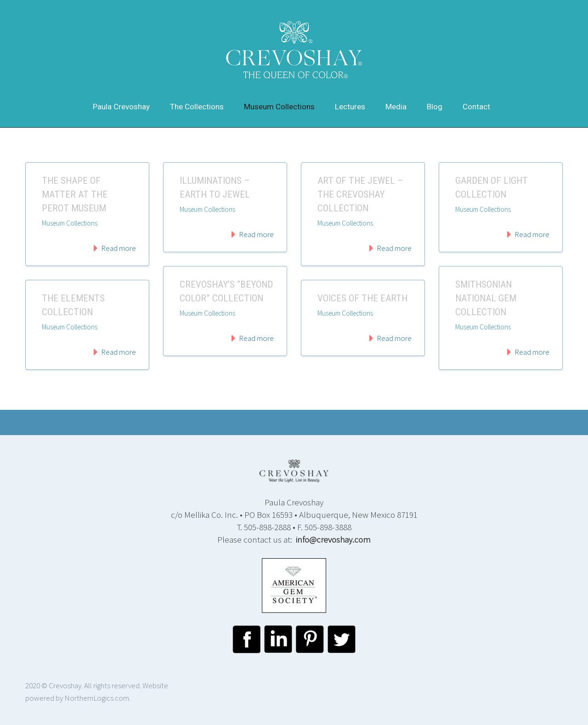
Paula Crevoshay (121, 107)
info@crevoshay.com (333, 539)
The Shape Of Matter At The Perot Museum (75, 194)
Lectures (350, 107)
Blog (435, 107)
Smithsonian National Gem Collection (486, 298)
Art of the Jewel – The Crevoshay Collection (360, 194)
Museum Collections (279, 107)
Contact (476, 107)
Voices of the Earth (362, 298)
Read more (119, 248)
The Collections (197, 107)
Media (396, 107)
